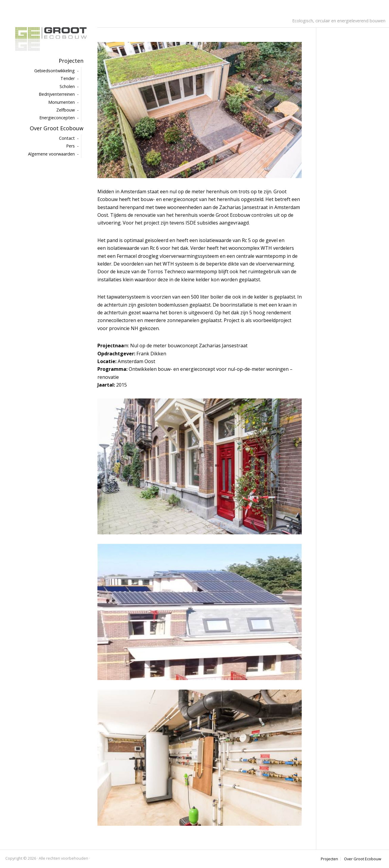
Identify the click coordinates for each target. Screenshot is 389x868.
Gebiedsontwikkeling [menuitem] (55, 71)
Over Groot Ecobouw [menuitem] (57, 128)
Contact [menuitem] (67, 138)
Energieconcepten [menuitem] (57, 118)
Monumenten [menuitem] (62, 102)
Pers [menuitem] (70, 146)
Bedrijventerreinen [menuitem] (57, 94)
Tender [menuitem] (68, 78)
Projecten (329, 859)
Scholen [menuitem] (67, 86)
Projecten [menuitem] (71, 61)
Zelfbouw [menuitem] (66, 110)
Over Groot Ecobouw (363, 859)
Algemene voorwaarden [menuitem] (51, 154)
